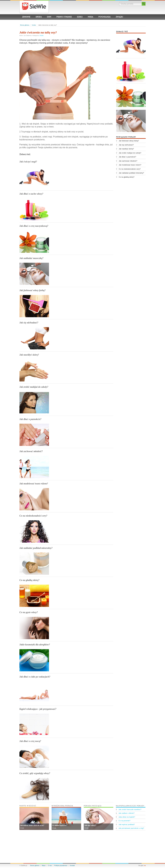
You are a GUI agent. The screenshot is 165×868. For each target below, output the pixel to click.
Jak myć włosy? (90, 825)
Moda (91, 17)
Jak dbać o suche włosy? (31, 194)
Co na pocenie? (125, 821)
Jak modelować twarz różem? (34, 484)
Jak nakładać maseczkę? (31, 258)
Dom (49, 17)
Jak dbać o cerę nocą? (30, 741)
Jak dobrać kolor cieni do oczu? (32, 825)
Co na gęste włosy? (29, 612)
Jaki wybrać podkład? (127, 824)
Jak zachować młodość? (31, 451)
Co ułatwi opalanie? (60, 825)
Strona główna (25, 25)
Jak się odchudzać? (29, 323)
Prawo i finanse (64, 17)
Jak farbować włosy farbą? (33, 290)
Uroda (39, 17)
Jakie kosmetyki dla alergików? (35, 645)
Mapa (44, 865)
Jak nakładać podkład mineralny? (36, 548)
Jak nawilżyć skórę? (29, 355)
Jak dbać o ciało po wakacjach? (35, 677)
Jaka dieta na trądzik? (127, 817)
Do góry (141, 865)
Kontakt (72, 865)
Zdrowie (26, 17)
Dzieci (80, 17)
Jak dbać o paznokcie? (30, 419)
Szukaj (144, 4)
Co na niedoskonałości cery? (33, 516)
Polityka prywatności (61, 865)
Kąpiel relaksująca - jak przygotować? (38, 709)
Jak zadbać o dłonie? (127, 813)
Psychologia (104, 17)
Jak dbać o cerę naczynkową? (34, 226)
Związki (119, 17)
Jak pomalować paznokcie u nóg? (131, 828)
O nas (50, 865)
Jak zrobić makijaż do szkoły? (34, 387)
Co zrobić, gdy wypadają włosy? (35, 773)
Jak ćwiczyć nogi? (28, 162)
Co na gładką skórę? (29, 580)
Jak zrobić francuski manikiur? (130, 809)
